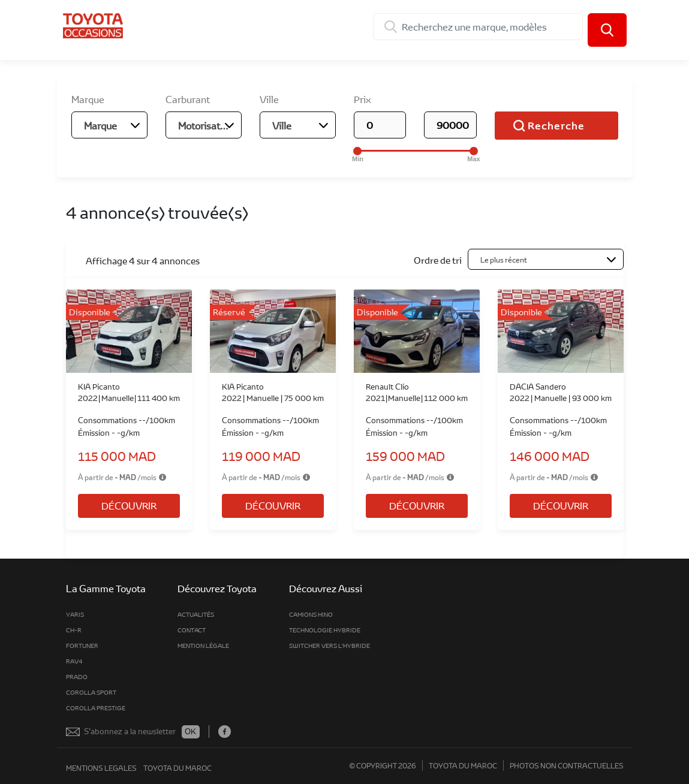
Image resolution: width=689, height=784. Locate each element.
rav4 (74, 661)
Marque (88, 99)
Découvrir (129, 506)
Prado (77, 677)
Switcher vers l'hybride (330, 646)
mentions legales (101, 768)
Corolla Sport (91, 692)
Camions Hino (311, 614)
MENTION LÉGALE (203, 646)
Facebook (225, 732)
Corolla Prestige (96, 708)
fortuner (82, 646)
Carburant (188, 99)
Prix (362, 99)
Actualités (196, 614)
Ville (269, 99)
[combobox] (109, 125)
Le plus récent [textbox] (504, 260)
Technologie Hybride (325, 630)
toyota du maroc (177, 768)
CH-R (74, 630)
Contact (192, 630)
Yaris (75, 614)
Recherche (556, 126)
